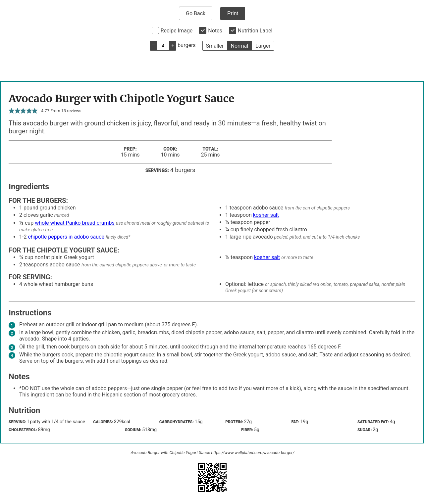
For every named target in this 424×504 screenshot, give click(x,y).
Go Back (196, 13)
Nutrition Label (255, 31)
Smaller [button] (215, 46)
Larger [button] (263, 46)
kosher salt (266, 215)
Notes (215, 31)
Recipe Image (177, 31)
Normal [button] (240, 46)
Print (233, 13)
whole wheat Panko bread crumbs (75, 223)
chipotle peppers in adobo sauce (66, 237)
